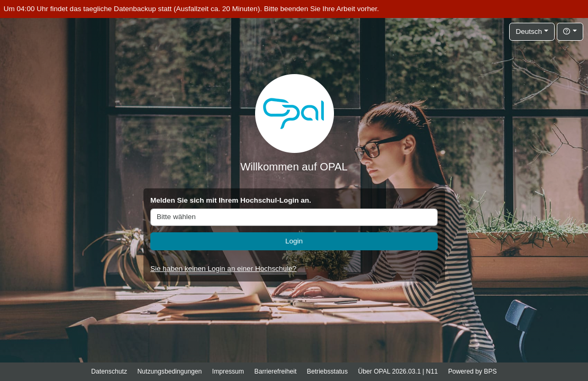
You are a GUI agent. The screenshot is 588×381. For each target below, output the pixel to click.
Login (294, 241)
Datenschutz (109, 371)
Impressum (228, 371)
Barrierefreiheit (276, 371)
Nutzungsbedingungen (169, 371)
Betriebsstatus (327, 371)
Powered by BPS (473, 371)
